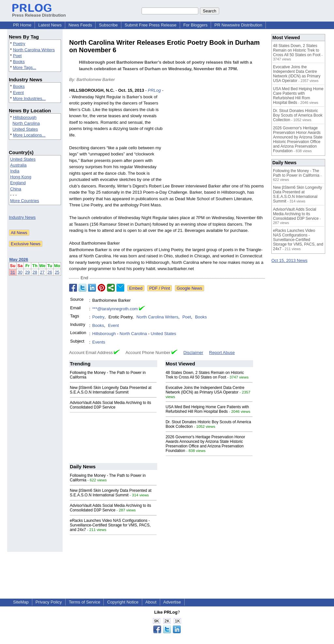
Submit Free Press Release (151, 25)
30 (20, 272)
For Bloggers (195, 25)
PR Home (22, 25)
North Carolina (26, 123)
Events (99, 342)
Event (18, 93)
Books (19, 62)
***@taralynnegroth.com (115, 309)
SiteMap (21, 602)
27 (42, 272)
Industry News (22, 217)
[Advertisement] (216, 135)
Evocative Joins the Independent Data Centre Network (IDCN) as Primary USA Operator (205, 390)
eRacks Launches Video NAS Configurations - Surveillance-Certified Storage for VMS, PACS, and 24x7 (110, 525)
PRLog (154, 90)
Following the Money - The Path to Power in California (296, 173)
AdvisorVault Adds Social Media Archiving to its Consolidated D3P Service (110, 405)
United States (25, 129)
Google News (190, 288)
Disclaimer (193, 353)
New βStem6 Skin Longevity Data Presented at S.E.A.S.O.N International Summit (111, 390)
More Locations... (29, 135)
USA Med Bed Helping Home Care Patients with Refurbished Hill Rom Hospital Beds (207, 409)
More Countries (25, 201)
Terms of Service (85, 602)
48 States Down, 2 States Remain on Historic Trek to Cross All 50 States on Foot (205, 375)
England (18, 183)
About (151, 602)
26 (50, 272)
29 (27, 272)
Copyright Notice (123, 602)
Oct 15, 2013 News (289, 260)
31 (13, 272)
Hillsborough (25, 117)
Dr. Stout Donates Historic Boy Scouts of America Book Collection (298, 115)
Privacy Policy (49, 602)
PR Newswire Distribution (238, 25)
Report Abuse (222, 353)
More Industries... (29, 98)
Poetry (19, 44)
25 (57, 272)
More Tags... (25, 67)
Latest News (50, 25)
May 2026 (19, 259)
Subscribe (108, 25)
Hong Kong (21, 177)
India (15, 171)
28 (35, 272)
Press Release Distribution (39, 13)
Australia (18, 165)
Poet (17, 56)
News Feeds (80, 25)
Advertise (172, 602)
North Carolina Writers (34, 50)
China (16, 189)
